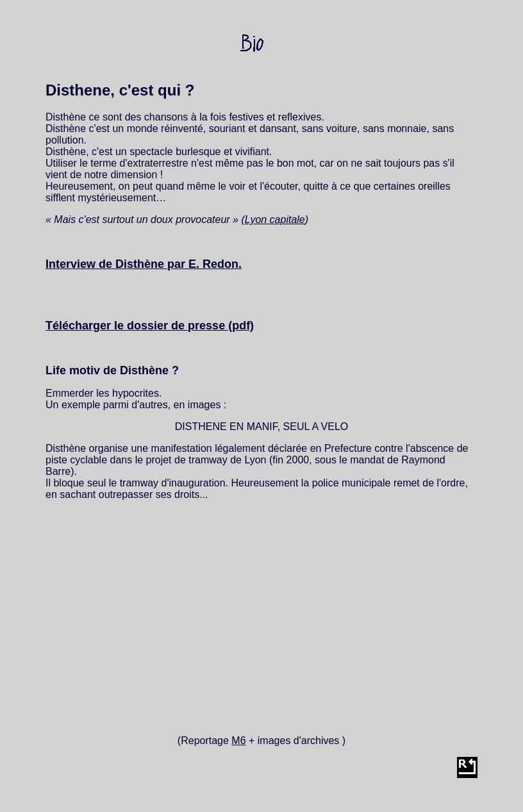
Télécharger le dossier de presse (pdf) (150, 326)
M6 (238, 741)
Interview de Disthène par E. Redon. (144, 264)
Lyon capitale (275, 220)
